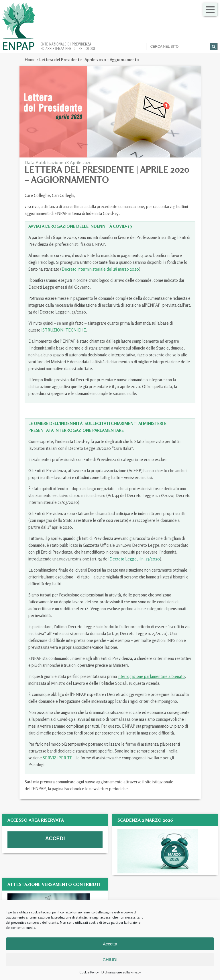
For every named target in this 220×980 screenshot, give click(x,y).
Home (30, 60)
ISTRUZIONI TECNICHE (64, 330)
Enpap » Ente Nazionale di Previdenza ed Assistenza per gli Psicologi (49, 27)
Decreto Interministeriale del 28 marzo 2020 (100, 269)
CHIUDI (110, 960)
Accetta (110, 944)
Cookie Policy (89, 972)
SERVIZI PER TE (58, 758)
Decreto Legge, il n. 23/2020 (135, 559)
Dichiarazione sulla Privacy (121, 972)
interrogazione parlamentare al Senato (151, 676)
